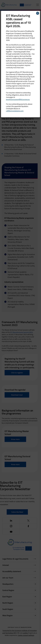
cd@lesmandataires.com (15, 111)
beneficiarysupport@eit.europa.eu (18, 99)
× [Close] (38, 13)
